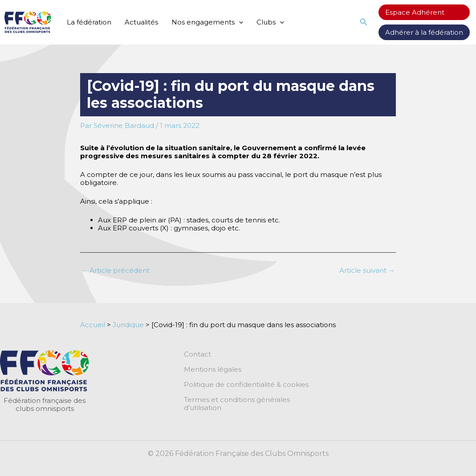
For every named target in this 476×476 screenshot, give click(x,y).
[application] (239, 22)
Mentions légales (213, 369)
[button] (364, 22)
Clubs (270, 22)
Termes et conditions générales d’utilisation (237, 404)
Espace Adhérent (415, 12)
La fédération (89, 22)
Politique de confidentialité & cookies (246, 385)
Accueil (93, 325)
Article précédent (115, 270)
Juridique (128, 325)
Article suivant (367, 270)
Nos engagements (207, 22)
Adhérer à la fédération (424, 32)
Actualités (141, 22)
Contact (197, 354)
